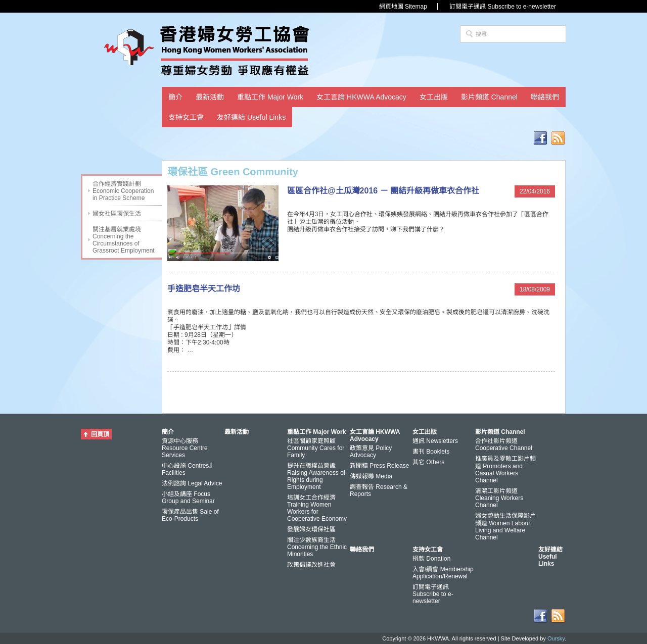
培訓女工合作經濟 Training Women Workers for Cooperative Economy (317, 508)
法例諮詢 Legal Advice (192, 483)
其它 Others (428, 462)
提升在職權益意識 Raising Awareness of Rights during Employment (316, 476)
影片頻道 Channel (489, 97)
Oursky (556, 638)
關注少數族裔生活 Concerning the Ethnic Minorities (317, 547)
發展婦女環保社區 (311, 529)
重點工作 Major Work (270, 97)
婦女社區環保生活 (117, 214)
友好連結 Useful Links (251, 117)
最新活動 (210, 97)
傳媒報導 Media (371, 476)
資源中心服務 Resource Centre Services (185, 448)
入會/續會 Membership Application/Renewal (443, 573)
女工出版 (434, 97)
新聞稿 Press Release (379, 466)
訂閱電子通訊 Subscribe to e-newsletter (503, 7)
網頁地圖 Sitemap (403, 7)
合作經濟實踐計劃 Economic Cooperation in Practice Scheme (123, 191)
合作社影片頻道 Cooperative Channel (504, 444)
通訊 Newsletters (435, 441)
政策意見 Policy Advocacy (371, 452)
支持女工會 (186, 117)
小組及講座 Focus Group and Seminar (188, 498)
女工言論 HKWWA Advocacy (361, 97)
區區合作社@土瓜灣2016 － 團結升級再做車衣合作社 (383, 191)
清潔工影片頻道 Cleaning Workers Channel (499, 498)
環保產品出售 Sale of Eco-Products (190, 515)
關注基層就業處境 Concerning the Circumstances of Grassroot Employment (124, 240)
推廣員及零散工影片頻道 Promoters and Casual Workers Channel (505, 469)
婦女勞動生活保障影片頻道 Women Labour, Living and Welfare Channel (505, 527)
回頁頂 (100, 434)
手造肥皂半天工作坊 (204, 289)
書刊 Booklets (431, 452)
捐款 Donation (431, 559)
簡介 (175, 97)
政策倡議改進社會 (311, 565)
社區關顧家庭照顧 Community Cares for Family (316, 448)
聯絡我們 (545, 97)
